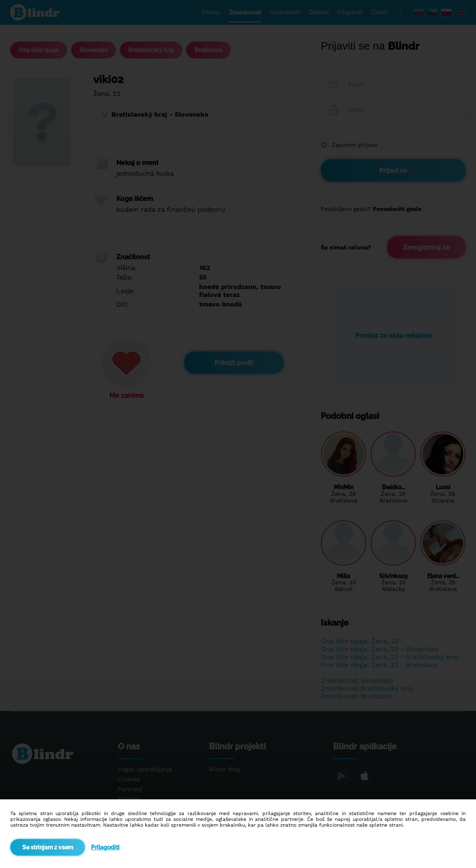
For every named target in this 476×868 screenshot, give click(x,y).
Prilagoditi (105, 847)
